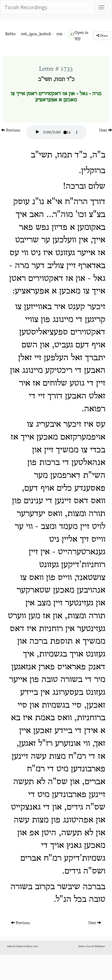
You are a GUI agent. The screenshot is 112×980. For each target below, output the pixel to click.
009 (59, 34)
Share (102, 36)
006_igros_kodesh (36, 34)
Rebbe (10, 34)
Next (106, 130)
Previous (11, 130)
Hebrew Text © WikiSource (92, 946)
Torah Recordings (26, 7)
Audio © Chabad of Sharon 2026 (22, 946)
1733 (74, 34)
